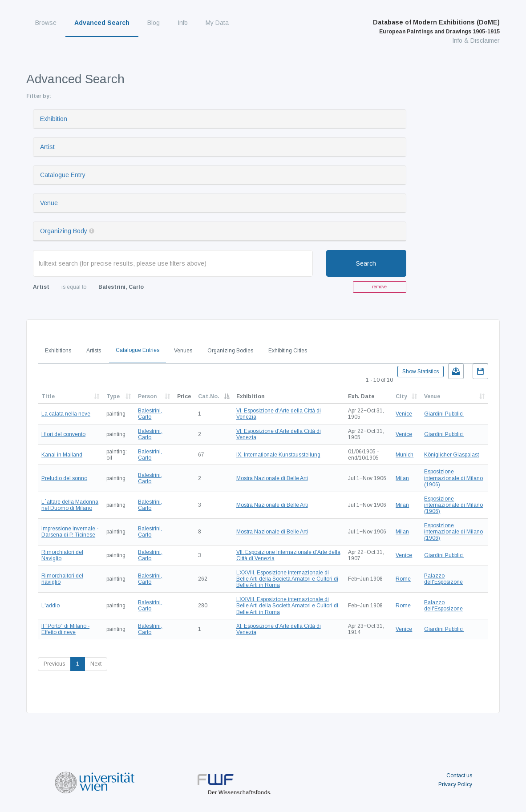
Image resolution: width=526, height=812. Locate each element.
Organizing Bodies (230, 351)
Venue (49, 203)
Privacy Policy (455, 784)
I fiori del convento (63, 434)
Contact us (459, 776)
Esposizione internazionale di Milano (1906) (453, 478)
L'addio (51, 606)
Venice (404, 414)
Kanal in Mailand (62, 455)
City (401, 396)
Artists (94, 351)
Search (366, 263)
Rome (403, 579)
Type (113, 396)
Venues (183, 351)
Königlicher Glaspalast (451, 455)
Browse (46, 23)
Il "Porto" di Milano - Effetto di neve (65, 629)
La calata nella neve (66, 414)
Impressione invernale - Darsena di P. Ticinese (70, 532)
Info (183, 23)
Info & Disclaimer (476, 40)
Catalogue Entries (138, 350)
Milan (402, 478)
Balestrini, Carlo (150, 414)
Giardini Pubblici (444, 414)
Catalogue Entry (63, 175)
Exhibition (54, 119)
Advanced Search (102, 23)
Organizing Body (64, 231)
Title (48, 396)
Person (147, 396)
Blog (154, 23)
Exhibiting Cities (288, 351)
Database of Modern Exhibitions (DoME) (436, 27)
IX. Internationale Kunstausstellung (278, 455)
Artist (47, 147)
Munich (405, 455)
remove (379, 287)
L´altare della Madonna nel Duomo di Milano (70, 505)
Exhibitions (58, 351)
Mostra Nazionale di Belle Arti (272, 478)
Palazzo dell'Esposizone (443, 579)
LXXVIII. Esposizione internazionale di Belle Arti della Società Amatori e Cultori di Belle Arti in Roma (287, 579)
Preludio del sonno (64, 478)
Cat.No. (209, 396)
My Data (217, 23)
